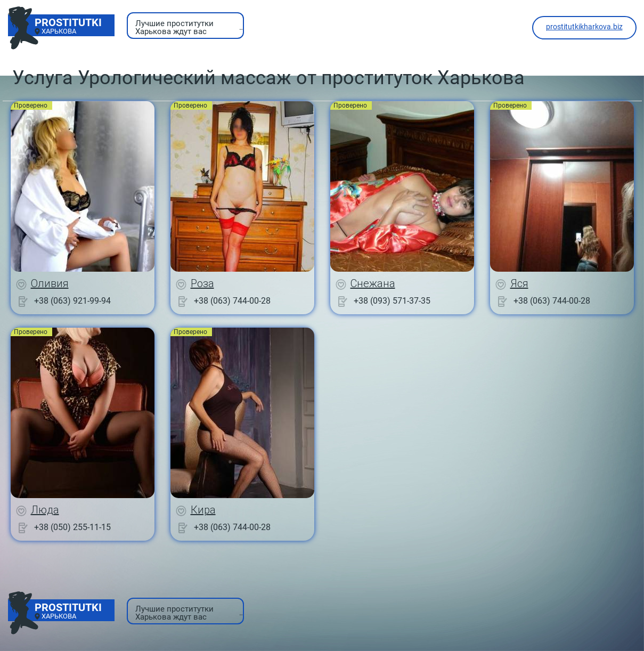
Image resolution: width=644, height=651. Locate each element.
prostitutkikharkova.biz (584, 27)
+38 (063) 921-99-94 (72, 301)
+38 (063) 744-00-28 (232, 301)
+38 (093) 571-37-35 (392, 301)
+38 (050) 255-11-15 (72, 527)
